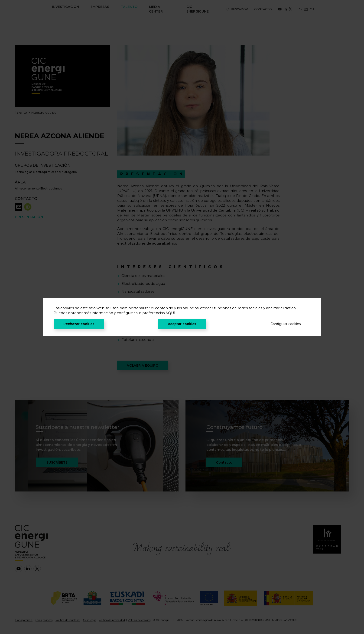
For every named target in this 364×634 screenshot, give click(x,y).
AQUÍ (170, 313)
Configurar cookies (286, 324)
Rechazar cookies (79, 324)
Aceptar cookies (182, 324)
